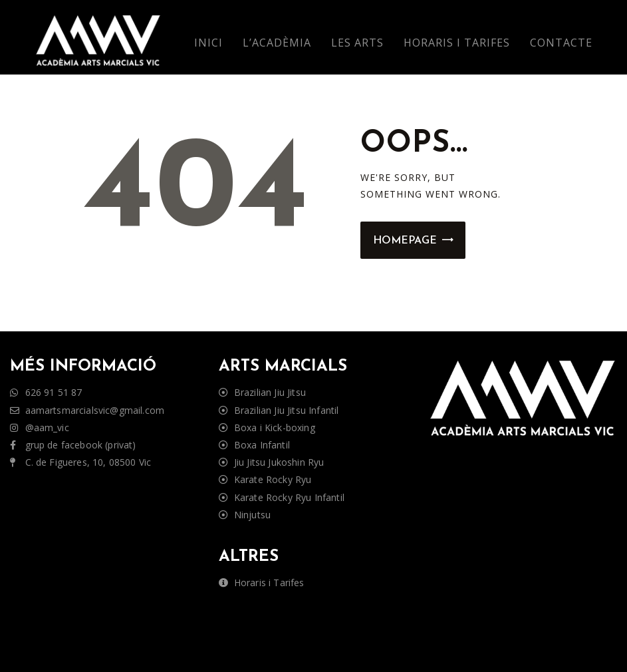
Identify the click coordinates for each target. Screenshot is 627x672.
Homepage (405, 241)
